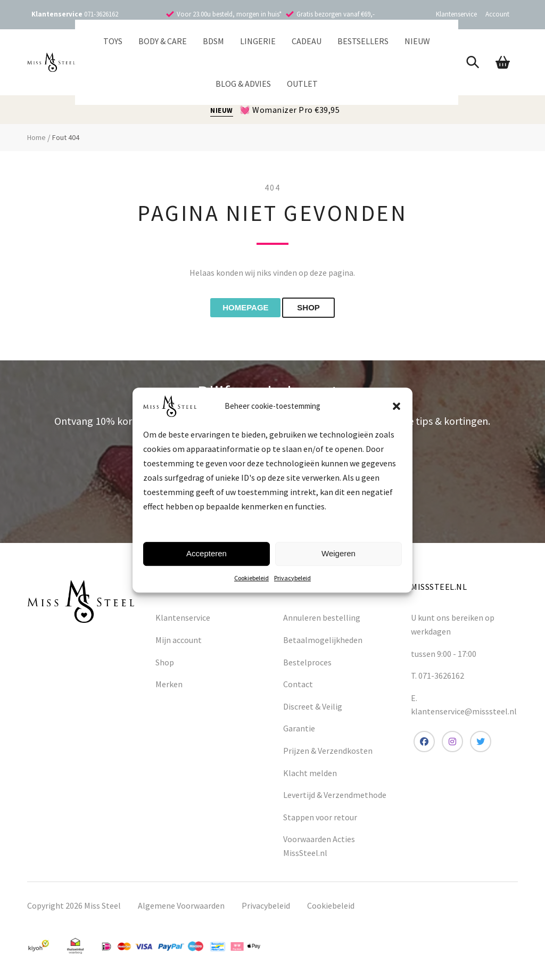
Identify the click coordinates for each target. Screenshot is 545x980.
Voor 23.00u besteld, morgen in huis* (229, 14)
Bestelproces (307, 665)
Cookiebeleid (251, 578)
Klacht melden (310, 776)
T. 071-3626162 (437, 679)
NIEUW (222, 110)
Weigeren (338, 553)
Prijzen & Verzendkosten (328, 754)
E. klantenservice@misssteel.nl (464, 708)
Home (36, 137)
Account (497, 14)
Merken (169, 687)
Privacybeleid (292, 578)
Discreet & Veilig (313, 710)
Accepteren (207, 553)
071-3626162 (101, 14)
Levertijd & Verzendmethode (335, 798)
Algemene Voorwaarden (181, 909)
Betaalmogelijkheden (323, 643)
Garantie (299, 732)
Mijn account (179, 643)
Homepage (238, 310)
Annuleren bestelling (322, 621)
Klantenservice (456, 14)
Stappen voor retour (320, 820)
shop (319, 310)
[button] (397, 406)
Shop (165, 665)
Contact (298, 687)
